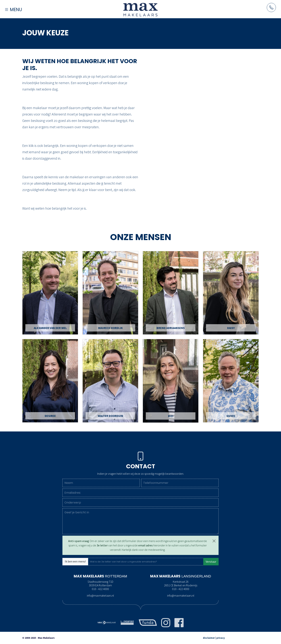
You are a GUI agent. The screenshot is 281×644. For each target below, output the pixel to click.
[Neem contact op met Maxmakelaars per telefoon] (271, 7)
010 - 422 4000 (100, 589)
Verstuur (211, 562)
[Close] (214, 541)
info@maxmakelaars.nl (100, 595)
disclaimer (209, 638)
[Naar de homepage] (140, 9)
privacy (221, 638)
